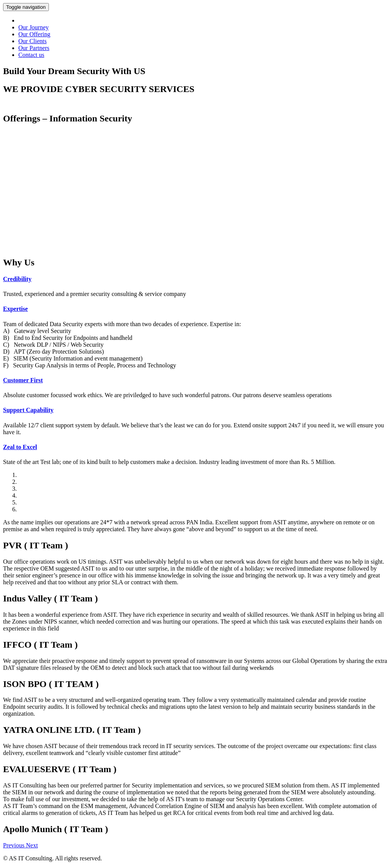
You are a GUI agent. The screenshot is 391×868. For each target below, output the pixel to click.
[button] (15, 845)
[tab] (195, 279)
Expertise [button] (15, 309)
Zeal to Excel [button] (20, 447)
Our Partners (34, 48)
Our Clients (32, 41)
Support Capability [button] (28, 410)
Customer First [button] (23, 380)
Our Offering (34, 34)
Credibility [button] (17, 279)
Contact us (31, 55)
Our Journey (34, 27)
